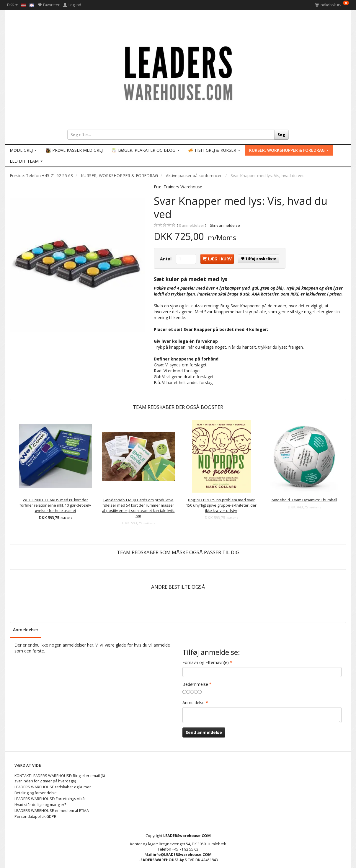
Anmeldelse (193, 703)
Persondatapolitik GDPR (35, 816)
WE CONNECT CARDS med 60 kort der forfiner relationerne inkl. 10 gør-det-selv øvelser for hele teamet (55, 505)
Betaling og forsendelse (36, 793)
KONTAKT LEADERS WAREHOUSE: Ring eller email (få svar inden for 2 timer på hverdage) (60, 778)
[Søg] (281, 135)
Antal (166, 259)
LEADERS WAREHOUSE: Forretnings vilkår (50, 799)
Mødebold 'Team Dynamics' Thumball (304, 500)
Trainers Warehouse (183, 187)
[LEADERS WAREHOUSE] (178, 72)
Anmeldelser (26, 630)
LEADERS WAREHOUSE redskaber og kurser (53, 787)
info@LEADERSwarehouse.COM (182, 855)
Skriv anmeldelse (225, 225)
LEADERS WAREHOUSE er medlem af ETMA (52, 811)
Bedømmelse (195, 684)
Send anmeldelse (204, 732)
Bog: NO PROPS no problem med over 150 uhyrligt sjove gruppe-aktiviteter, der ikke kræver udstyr (221, 505)
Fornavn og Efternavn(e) (206, 662)
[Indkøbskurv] (332, 5)
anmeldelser (192, 226)
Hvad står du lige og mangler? (40, 805)
